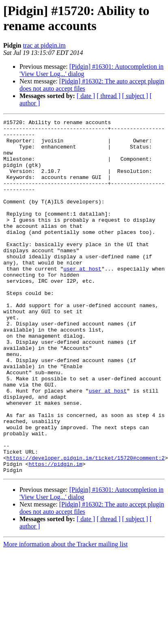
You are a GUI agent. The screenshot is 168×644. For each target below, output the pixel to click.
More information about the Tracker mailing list (66, 615)
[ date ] (86, 96)
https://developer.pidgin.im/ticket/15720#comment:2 (86, 526)
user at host (82, 299)
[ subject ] (135, 96)
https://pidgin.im (55, 533)
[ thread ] (109, 96)
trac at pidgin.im (44, 45)
